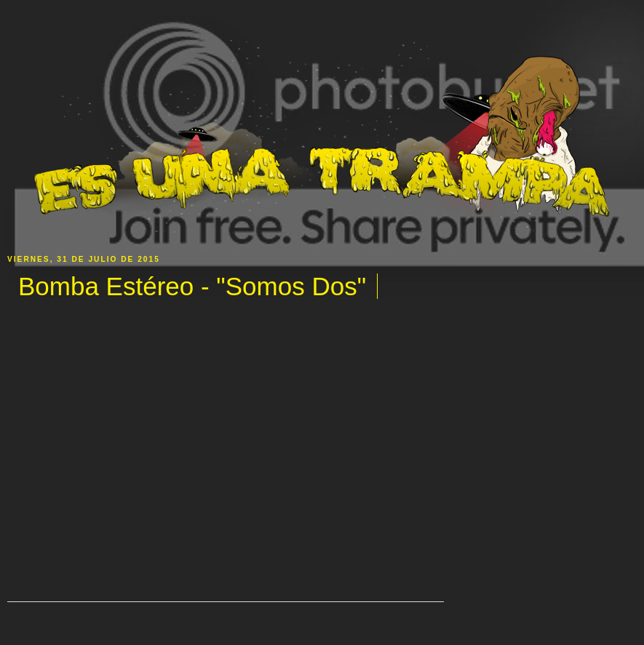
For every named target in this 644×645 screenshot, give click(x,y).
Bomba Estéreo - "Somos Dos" (192, 286)
